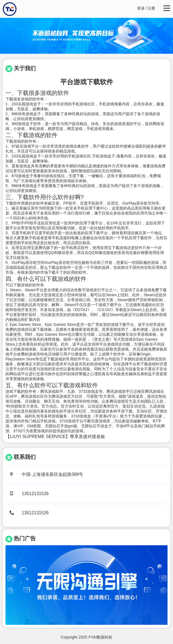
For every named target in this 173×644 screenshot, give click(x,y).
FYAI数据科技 (100, 637)
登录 (141, 8)
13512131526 (35, 494)
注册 (151, 8)
